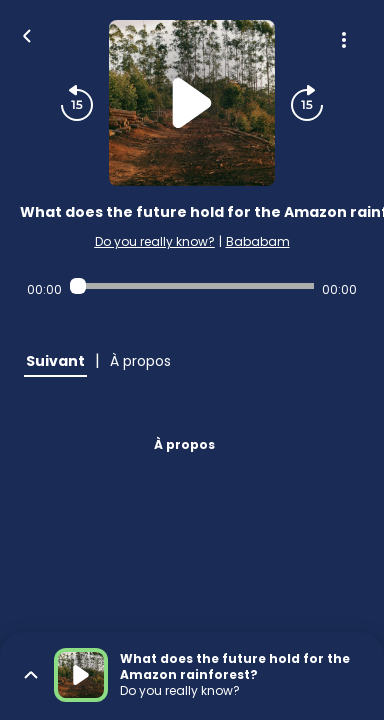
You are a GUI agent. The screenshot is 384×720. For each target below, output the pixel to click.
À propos (184, 444)
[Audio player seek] (191, 286)
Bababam (258, 241)
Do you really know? (155, 241)
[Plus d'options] (344, 40)
